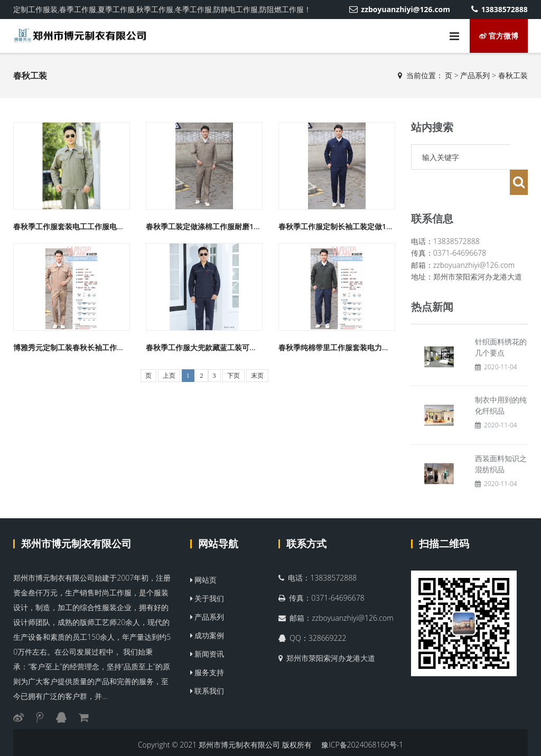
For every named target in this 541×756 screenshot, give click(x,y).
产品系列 (475, 75)
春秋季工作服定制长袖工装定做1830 (339, 226)
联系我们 (207, 665)
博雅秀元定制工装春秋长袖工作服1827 (77, 347)
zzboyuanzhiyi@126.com (400, 9)
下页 (234, 376)
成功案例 (207, 610)
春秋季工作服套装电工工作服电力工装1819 (85, 226)
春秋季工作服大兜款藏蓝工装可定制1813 (213, 347)
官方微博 (499, 36)
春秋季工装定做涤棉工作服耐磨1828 (206, 226)
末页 (257, 376)
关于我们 (207, 573)
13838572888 (500, 9)
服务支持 (207, 647)
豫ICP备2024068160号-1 (362, 719)
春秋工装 (513, 75)
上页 (169, 376)
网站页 (204, 554)
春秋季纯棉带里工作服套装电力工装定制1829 (353, 347)
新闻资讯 (207, 628)
